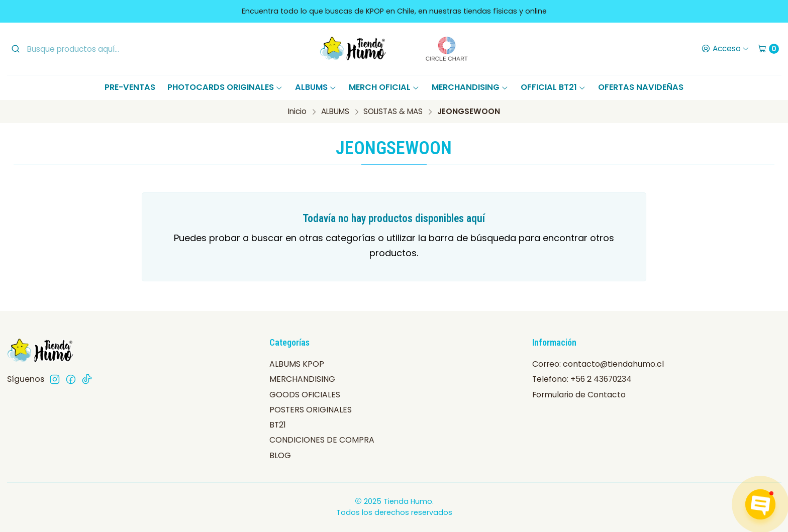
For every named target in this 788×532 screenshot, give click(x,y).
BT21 (278, 425)
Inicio (297, 111)
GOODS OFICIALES (305, 395)
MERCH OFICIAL (384, 87)
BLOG (280, 455)
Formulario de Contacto (579, 395)
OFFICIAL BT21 (553, 87)
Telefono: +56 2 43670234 (582, 379)
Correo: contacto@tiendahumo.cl (598, 364)
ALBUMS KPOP (297, 364)
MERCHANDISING (470, 87)
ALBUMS (316, 87)
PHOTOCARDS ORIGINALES (225, 87)
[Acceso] (725, 49)
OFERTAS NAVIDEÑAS (641, 87)
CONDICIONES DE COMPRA (322, 440)
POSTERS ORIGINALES (311, 410)
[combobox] (93, 49)
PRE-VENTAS (130, 87)
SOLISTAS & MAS (393, 111)
